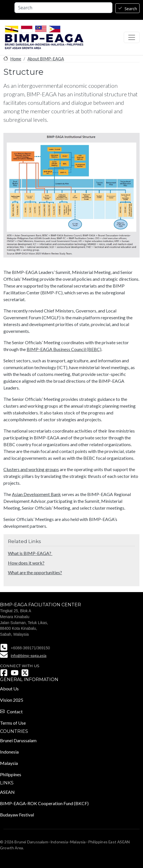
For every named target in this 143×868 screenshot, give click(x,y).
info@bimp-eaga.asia (29, 655)
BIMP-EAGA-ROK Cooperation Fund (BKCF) (44, 803)
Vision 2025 (12, 700)
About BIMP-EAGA (46, 59)
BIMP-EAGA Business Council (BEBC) (64, 349)
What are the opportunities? (35, 572)
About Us (9, 689)
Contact (15, 711)
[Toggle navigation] (132, 37)
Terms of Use (13, 723)
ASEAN (7, 792)
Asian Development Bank (36, 494)
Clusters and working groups (31, 469)
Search (131, 9)
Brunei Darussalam (18, 740)
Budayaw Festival (17, 815)
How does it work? (26, 563)
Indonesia (9, 752)
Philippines (11, 774)
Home (16, 59)
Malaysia (9, 763)
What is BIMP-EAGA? (30, 553)
